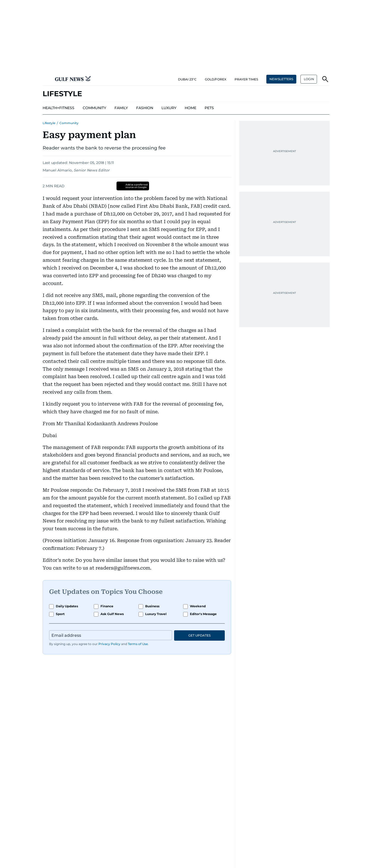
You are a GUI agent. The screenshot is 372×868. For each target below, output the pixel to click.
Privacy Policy (109, 644)
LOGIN (309, 79)
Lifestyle (49, 123)
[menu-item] (59, 108)
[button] (47, 79)
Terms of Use (138, 644)
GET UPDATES (199, 635)
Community (69, 123)
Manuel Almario (57, 170)
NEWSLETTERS (281, 79)
